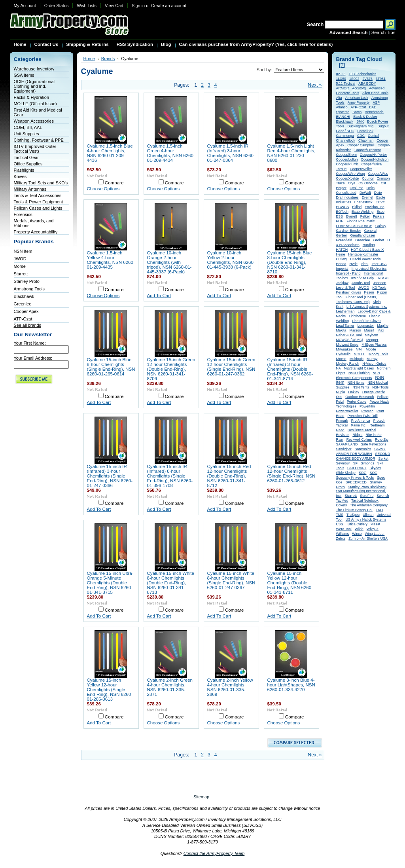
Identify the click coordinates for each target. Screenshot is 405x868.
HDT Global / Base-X (367, 250)
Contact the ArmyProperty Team (214, 853)
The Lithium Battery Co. (354, 510)
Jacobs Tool (361, 283)
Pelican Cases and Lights (38, 208)
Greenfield (344, 240)
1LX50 (341, 79)
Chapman (366, 140)
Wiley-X (373, 529)
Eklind (357, 207)
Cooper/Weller (361, 169)
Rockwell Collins (359, 440)
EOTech (342, 212)
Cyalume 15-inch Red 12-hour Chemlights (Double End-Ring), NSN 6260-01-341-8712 (229, 476)
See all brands (28, 325)
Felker (365, 216)
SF (355, 463)
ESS (340, 216)
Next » (315, 85)
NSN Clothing (359, 373)
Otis (339, 397)
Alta (339, 98)
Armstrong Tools (29, 289)
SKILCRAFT (357, 468)
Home (89, 59)
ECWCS (343, 207)
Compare (114, 183)
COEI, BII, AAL (28, 127)
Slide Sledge (346, 473)
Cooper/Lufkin (347, 159)
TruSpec (353, 515)
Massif (369, 330)
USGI (340, 524)
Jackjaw (342, 283)
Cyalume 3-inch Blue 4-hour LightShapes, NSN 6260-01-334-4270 (291, 685)
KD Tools (379, 288)
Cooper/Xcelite (348, 178)
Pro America (361, 421)
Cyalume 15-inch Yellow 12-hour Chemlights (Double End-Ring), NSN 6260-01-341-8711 (290, 583)
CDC (361, 136)
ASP (376, 102)
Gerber (342, 235)
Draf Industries (347, 197)
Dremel (367, 197)
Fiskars (379, 216)
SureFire (367, 496)
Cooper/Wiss (378, 174)
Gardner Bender (349, 231)
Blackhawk (24, 296)
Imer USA (379, 264)
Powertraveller (347, 411)
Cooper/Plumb (347, 164)
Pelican (383, 397)
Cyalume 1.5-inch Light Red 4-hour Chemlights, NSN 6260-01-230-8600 (291, 153)
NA (339, 368)
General (370, 231)
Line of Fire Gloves (367, 321)
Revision (343, 435)
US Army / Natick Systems (366, 519)
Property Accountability (36, 232)
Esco (380, 212)
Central (373, 136)
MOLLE (360, 354)
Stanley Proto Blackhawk (367, 487)
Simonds (367, 463)
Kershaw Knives (349, 292)
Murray (372, 359)
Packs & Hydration (31, 97)
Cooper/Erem (346, 155)
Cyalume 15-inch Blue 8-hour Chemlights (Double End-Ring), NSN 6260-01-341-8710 (290, 262)
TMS (340, 515)
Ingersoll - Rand (348, 273)
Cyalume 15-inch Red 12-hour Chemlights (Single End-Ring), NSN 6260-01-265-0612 (291, 474)
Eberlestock (363, 202)
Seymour (343, 463)
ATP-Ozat (23, 319)
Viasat (375, 524)
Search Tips (383, 32)
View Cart (114, 6)
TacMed (342, 500)
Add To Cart (159, 296)
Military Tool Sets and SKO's (41, 183)
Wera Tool (344, 529)
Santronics (363, 449)
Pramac (367, 411)
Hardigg (369, 245)
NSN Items (356, 383)
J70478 (383, 278)
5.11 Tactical (346, 83)
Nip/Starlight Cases (359, 368)
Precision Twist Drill (363, 416)
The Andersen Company (369, 505)
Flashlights (24, 170)
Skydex (376, 468)
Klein (377, 302)
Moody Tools (378, 354)
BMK (360, 121)
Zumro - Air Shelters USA (368, 538)
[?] (342, 65)
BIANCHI (343, 117)
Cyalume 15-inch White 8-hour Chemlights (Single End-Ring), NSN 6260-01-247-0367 (231, 580)
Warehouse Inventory (34, 69)
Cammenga (345, 136)
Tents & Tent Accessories (38, 195)
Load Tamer (345, 326)
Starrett (21, 274)
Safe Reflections (373, 444)
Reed (340, 430)
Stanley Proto (27, 281)
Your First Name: (30, 343)
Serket (383, 459)
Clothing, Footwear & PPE (39, 140)
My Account (25, 6)
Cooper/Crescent (368, 150)
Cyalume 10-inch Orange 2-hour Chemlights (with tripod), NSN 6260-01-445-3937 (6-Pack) (169, 262)
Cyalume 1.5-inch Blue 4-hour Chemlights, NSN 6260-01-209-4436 (110, 153)
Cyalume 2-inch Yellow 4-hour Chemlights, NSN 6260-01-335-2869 (230, 687)
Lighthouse (357, 316)
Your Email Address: (33, 358)
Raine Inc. (359, 425)
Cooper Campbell (361, 145)
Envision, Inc (374, 207)
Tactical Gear (26, 157)
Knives (20, 176)
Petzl (340, 402)
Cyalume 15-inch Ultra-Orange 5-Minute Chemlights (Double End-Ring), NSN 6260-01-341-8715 (110, 583)
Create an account (169, 6)
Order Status (57, 6)
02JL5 (341, 74)
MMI (359, 349)
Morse (20, 266)
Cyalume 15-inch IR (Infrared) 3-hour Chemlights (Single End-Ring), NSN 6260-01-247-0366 (110, 476)
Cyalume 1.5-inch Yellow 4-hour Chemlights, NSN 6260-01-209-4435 (111, 260)
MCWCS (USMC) (350, 340)
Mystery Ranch (348, 364)
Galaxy (381, 226)
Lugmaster (366, 326)
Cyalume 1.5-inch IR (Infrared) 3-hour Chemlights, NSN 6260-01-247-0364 (231, 153)
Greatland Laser (363, 235)
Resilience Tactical (362, 430)
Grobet (379, 240)
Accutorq (359, 88)
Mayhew (371, 335)
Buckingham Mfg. (361, 126)
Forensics (23, 214)
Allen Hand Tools (375, 93)
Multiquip (357, 359)
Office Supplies (28, 164)
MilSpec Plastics (374, 345)
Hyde (353, 264)
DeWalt (365, 193)
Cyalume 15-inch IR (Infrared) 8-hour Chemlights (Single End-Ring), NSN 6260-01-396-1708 (170, 476)
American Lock (357, 98)
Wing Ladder (375, 534)
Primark (342, 421)
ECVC (380, 202)
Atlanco (342, 107)
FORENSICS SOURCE (354, 226)
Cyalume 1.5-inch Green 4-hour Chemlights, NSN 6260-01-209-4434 (171, 153)
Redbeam (377, 425)
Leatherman (345, 311)
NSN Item (23, 251)
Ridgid (357, 435)
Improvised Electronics (369, 269)
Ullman (368, 515)
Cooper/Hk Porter (373, 155)
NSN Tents (361, 387)
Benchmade (374, 112)
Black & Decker (365, 117)
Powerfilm (367, 406)
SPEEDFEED (356, 482)
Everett (352, 216)
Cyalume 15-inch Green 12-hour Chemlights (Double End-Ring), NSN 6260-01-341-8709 (171, 369)
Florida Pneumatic (361, 221)
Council (368, 178)
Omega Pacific (374, 392)
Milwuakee (344, 349)
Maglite (382, 326)
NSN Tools (380, 387)
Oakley (354, 392)
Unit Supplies (26, 134)
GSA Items (24, 75)
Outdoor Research (360, 397)
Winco (357, 534)
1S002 (354, 79)
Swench (383, 496)
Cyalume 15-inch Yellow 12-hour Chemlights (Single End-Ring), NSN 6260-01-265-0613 (110, 690)
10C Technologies (363, 74)
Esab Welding (362, 212)
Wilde (359, 529)
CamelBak (365, 131)
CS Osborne (368, 183)
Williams (343, 534)
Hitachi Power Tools (365, 259)
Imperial (342, 269)
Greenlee (23, 304)
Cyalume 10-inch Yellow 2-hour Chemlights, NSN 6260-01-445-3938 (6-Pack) (231, 260)
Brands (108, 59)
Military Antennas (30, 189)
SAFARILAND (347, 444)
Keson (369, 292)
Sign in (138, 6)
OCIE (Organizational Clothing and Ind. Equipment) (34, 86)
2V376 (367, 79)
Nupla (341, 392)
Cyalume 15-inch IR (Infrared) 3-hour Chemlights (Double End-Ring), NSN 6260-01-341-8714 (290, 369)
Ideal (364, 264)
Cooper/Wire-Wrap (351, 174)
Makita (341, 330)
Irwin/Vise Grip (362, 278)
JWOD (20, 259)
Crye (352, 183)
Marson (355, 330)
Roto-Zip (382, 440)
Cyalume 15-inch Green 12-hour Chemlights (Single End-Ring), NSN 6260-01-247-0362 (231, 367)
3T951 (381, 79)
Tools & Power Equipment (39, 202)
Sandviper (344, 449)
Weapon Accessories (34, 121)
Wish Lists (87, 6)
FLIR (340, 221)
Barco (357, 112)
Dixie (378, 193)
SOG (363, 473)
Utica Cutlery (358, 524)
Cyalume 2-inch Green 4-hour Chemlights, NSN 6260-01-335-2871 (170, 687)
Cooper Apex (26, 311)
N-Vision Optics (374, 364)
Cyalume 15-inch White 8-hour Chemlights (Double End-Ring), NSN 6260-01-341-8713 (171, 583)
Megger (372, 340)
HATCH (342, 250)
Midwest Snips (347, 345)
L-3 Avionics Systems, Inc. (367, 307)
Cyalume (357, 188)
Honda (341, 264)
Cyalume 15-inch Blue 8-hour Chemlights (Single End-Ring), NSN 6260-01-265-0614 (111, 367)
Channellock (346, 140)
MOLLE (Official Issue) (35, 104)
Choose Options (103, 189)
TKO (379, 510)
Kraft (340, 307)
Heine (341, 254)
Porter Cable (357, 402)
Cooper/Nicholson (375, 159)
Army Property (359, 102)
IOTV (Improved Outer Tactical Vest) (35, 149)
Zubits (341, 538)
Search (315, 24)
